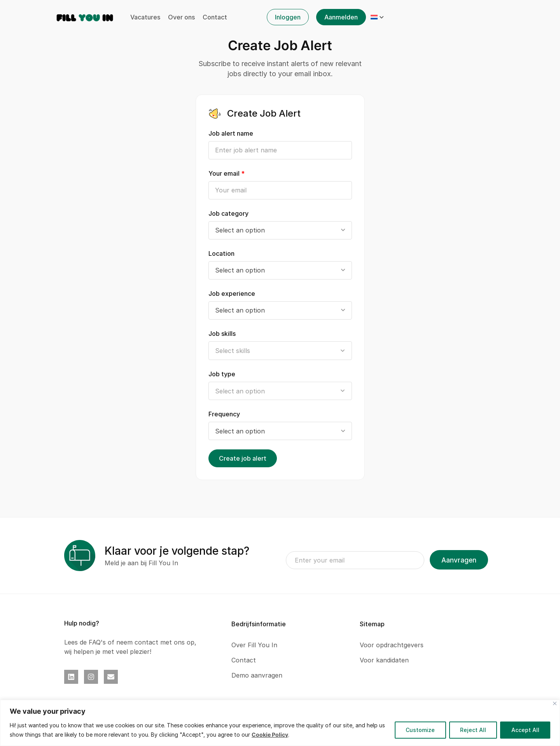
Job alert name (231, 133)
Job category (228, 213)
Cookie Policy (270, 735)
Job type (222, 374)
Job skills (222, 334)
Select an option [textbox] (240, 230)
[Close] (555, 703)
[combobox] (280, 230)
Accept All (525, 730)
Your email (227, 173)
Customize (419, 730)
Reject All (472, 730)
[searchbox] (280, 351)
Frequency (224, 414)
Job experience (232, 294)
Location (221, 253)
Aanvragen (459, 560)
